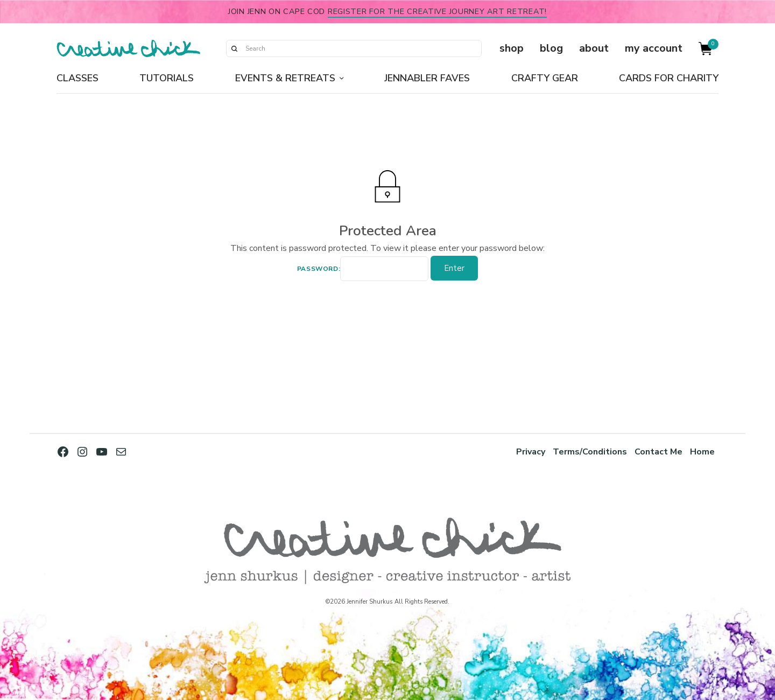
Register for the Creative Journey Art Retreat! (437, 11)
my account (654, 48)
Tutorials (167, 78)
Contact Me (658, 451)
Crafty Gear (545, 78)
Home (702, 451)
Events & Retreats (285, 78)
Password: (363, 270)
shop (512, 48)
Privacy (528, 451)
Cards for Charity (669, 78)
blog (551, 48)
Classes (77, 78)
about (594, 48)
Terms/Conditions (588, 451)
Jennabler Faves (427, 78)
